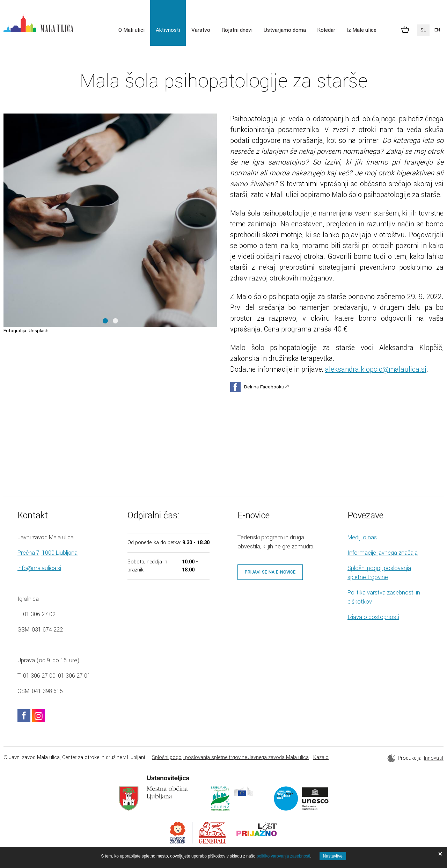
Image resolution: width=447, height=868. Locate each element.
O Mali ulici (131, 30)
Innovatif (434, 758)
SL (423, 30)
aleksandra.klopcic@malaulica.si (376, 369)
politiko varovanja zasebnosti (283, 856)
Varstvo (201, 30)
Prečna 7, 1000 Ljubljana (47, 553)
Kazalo (321, 757)
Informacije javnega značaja (383, 553)
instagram (39, 716)
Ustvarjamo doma (285, 30)
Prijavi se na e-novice (270, 572)
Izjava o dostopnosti (373, 617)
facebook (24, 716)
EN (437, 30)
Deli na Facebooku (264, 387)
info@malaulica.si (39, 568)
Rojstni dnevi (237, 30)
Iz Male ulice (361, 30)
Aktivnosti (168, 30)
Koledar (326, 30)
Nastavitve (333, 856)
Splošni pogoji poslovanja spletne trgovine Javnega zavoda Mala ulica (230, 757)
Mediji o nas (362, 537)
